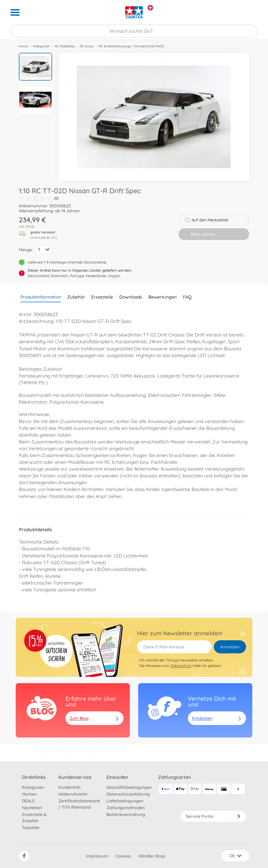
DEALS (28, 801)
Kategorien (41, 46)
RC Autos (87, 46)
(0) (39, 198)
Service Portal (213, 816)
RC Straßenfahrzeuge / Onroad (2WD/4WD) (131, 46)
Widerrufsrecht (73, 794)
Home (23, 46)
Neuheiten (32, 808)
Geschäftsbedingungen (129, 787)
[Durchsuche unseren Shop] (134, 31)
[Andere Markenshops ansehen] (150, 8)
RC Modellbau (65, 46)
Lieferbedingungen (125, 801)
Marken (29, 794)
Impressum (97, 856)
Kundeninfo (69, 787)
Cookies (123, 856)
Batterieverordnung (126, 814)
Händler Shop (152, 856)
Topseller (31, 827)
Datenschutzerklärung (128, 794)
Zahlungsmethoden (126, 808)
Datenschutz (181, 666)
